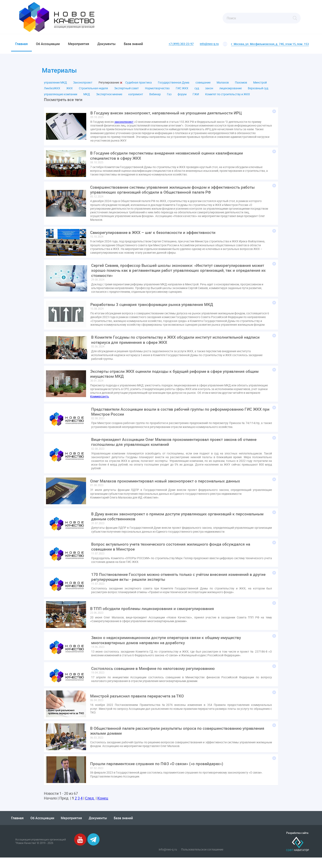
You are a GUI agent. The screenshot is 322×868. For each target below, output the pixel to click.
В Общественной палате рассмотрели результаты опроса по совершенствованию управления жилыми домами (169, 741)
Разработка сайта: (298, 843)
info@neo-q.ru (209, 44)
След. (90, 809)
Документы (106, 44)
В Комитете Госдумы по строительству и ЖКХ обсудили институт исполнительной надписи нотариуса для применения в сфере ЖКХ (179, 346)
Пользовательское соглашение (202, 860)
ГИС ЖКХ (182, 91)
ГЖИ (196, 96)
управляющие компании (61, 96)
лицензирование (231, 91)
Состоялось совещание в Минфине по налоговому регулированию (155, 679)
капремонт (136, 96)
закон (209, 91)
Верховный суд (258, 91)
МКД (87, 96)
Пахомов (241, 85)
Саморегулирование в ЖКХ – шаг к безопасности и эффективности (155, 237)
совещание (203, 85)
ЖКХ (70, 91)
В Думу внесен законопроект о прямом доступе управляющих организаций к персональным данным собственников (165, 525)
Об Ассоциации (48, 44)
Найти (295, 18)
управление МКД (55, 85)
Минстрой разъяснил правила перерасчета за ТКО (139, 706)
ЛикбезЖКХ (52, 91)
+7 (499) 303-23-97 (181, 44)
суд (197, 91)
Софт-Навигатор (298, 855)
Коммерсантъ (99, 403)
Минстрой (260, 85)
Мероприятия (79, 44)
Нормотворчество (157, 91)
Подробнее (274, 114)
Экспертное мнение (109, 96)
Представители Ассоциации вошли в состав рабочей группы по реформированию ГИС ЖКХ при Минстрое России (174, 419)
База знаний (133, 44)
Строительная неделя (93, 91)
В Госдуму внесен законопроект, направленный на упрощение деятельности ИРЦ (169, 116)
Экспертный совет (126, 91)
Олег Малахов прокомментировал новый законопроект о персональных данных (168, 489)
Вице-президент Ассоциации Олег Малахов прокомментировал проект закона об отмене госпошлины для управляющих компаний (177, 450)
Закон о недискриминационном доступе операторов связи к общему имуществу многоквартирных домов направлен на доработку (168, 650)
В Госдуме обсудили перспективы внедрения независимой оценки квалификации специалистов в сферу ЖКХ (169, 159)
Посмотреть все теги (64, 102)
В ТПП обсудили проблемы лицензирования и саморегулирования (154, 618)
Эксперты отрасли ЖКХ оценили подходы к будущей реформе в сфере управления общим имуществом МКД (177, 380)
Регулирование (109, 85)
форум (182, 96)
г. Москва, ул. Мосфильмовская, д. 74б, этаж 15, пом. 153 (270, 44)
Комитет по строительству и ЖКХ (228, 96)
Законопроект (83, 85)
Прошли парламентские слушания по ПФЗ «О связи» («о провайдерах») (159, 774)
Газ (169, 96)
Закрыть (121, 85)
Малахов (223, 85)
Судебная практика (139, 85)
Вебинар (155, 96)
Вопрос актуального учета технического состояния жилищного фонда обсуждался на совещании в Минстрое (173, 556)
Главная (21, 44)
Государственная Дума (174, 85)
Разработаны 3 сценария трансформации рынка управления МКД (154, 310)
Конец (103, 809)
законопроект (124, 125)
